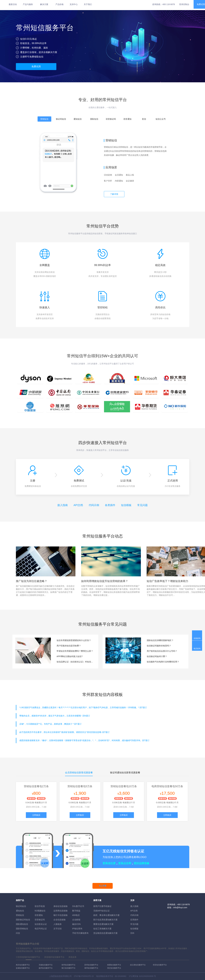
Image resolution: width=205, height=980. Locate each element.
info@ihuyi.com (180, 908)
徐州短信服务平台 (68, 965)
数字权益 (76, 911)
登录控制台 (184, 4)
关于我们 (88, 4)
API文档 (78, 505)
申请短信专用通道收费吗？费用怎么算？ (75, 651)
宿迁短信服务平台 (114, 968)
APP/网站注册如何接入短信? (70, 656)
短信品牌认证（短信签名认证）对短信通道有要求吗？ (75, 662)
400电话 (76, 915)
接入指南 (63, 505)
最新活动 (13, 4)
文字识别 (57, 929)
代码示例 (94, 505)
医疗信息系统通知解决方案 (105, 920)
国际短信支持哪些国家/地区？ (160, 640)
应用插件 (134, 920)
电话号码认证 (41, 929)
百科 (132, 933)
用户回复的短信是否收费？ (69, 646)
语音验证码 (40, 920)
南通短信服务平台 (114, 965)
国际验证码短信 (23, 920)
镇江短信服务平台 (68, 968)
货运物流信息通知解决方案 (105, 933)
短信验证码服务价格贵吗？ (159, 646)
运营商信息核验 (61, 911)
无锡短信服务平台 (46, 965)
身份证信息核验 (61, 906)
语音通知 (39, 915)
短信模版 (134, 929)
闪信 (18, 933)
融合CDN (76, 924)
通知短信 (20, 911)
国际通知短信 (22, 924)
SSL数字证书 (78, 906)
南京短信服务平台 (23, 965)
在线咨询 (197, 638)
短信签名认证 (41, 924)
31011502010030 (146, 976)
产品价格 (60, 4)
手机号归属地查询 (80, 933)
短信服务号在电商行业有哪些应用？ (163, 662)
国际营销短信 (22, 929)
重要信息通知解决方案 (103, 924)
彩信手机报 (40, 906)
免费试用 (36, 67)
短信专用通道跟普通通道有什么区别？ (74, 640)
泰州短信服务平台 (91, 968)
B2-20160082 (121, 976)
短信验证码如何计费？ (157, 656)
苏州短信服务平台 (91, 965)
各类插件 (110, 505)
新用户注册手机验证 (102, 906)
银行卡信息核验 (61, 915)
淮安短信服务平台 (160, 965)
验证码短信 (21, 906)
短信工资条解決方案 (102, 929)
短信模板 (126, 505)
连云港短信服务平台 (138, 965)
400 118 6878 (169, 4)
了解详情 (114, 194)
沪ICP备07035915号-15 (84, 976)
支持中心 (74, 4)
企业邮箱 (76, 920)
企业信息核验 (60, 920)
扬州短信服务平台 (46, 968)
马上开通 (103, 886)
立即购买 (36, 815)
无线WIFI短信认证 (102, 911)
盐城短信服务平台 (23, 968)
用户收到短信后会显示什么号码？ (162, 651)
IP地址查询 (77, 929)
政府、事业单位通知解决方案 (106, 915)
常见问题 (142, 505)
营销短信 (20, 915)
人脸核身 (57, 924)
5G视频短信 (40, 911)
